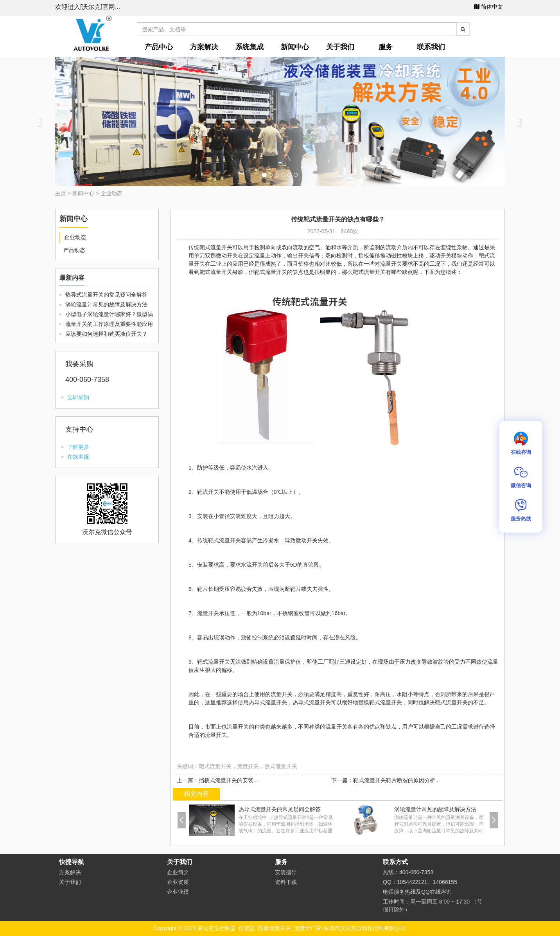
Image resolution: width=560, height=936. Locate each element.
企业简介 (178, 872)
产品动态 (74, 250)
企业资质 (178, 882)
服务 (386, 47)
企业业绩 (178, 892)
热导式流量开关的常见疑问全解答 (106, 295)
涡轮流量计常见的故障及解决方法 (106, 304)
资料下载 (286, 882)
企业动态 (111, 193)
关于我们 (340, 47)
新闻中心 (295, 47)
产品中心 (159, 47)
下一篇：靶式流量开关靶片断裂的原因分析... (386, 780)
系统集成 (249, 47)
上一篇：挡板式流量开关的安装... (217, 780)
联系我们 (431, 47)
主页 (61, 193)
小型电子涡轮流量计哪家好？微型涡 (109, 314)
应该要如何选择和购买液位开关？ (106, 334)
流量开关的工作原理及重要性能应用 (109, 324)
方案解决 (204, 47)
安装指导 (286, 872)
